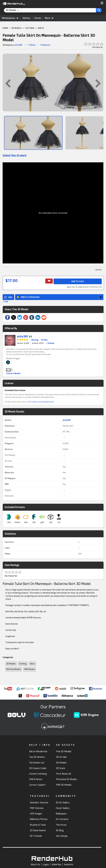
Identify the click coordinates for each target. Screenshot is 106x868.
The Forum (61, 825)
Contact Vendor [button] (13, 373)
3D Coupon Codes (38, 768)
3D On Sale (61, 757)
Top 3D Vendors (37, 757)
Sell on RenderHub (38, 751)
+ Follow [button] (31, 45)
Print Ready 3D (64, 774)
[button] (102, 3)
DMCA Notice (36, 779)
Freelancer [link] (45, 45)
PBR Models (30, 669)
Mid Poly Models (14, 669)
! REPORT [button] (98, 270)
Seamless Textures (39, 803)
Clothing (23, 664)
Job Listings (62, 836)
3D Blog (60, 830)
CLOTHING (30, 28)
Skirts (32, 664)
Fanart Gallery (63, 808)
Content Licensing (38, 774)
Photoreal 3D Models (66, 779)
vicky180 (18, 45)
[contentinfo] (14, 10)
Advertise (56, 864)
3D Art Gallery (63, 803)
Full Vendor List (37, 763)
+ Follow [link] (50, 343)
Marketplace (10, 18)
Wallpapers (61, 814)
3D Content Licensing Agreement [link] (41, 402)
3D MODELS (17, 28)
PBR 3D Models (64, 785)
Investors (69, 864)
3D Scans (61, 768)
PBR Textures (37, 808)
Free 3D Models (64, 751)
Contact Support (37, 785)
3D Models (11, 664)
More (49, 18)
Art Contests (62, 819)
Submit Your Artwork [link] (15, 155)
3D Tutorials (36, 836)
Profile (44, 340)
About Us (35, 864)
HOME (5, 28)
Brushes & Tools (38, 825)
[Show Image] (33, 133)
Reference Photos (39, 819)
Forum (38, 18)
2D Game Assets (38, 830)
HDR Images (36, 814)
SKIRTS (41, 28)
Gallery (26, 18)
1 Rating (35, 340)
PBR (7, 484)
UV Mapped (10, 478)
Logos (46, 864)
